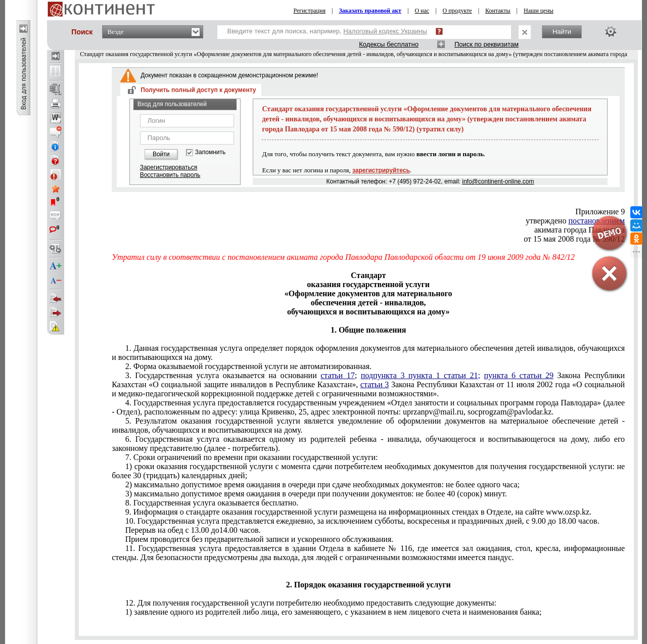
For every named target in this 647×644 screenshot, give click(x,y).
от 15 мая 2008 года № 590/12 (574, 239)
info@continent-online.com (498, 181)
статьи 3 (375, 384)
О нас (422, 11)
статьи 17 (337, 375)
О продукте (457, 11)
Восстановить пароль (170, 175)
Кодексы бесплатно (389, 44)
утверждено (575, 221)
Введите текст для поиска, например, (327, 31)
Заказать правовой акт (370, 11)
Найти (562, 32)
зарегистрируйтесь (381, 170)
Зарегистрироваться (169, 167)
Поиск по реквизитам (487, 44)
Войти (161, 154)
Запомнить (210, 152)
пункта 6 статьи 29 (519, 375)
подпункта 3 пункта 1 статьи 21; (421, 375)
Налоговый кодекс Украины (385, 31)
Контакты (498, 11)
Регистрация (309, 11)
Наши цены (539, 11)
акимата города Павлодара (580, 230)
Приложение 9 (600, 212)
